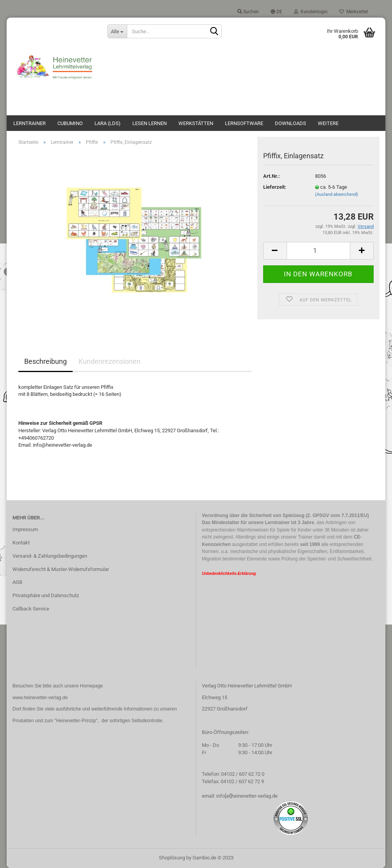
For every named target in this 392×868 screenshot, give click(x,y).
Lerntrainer (29, 123)
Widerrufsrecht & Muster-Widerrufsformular (61, 569)
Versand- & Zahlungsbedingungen (50, 556)
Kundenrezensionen (110, 361)
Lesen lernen (150, 123)
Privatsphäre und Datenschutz (46, 595)
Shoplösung (172, 858)
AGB (17, 582)
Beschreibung (45, 361)
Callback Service (31, 609)
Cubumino (70, 123)
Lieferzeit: (275, 187)
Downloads (290, 123)
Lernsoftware (244, 123)
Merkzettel (354, 12)
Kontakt (21, 543)
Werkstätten (196, 123)
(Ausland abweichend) (337, 194)
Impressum (25, 529)
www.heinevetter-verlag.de (40, 698)
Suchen (248, 12)
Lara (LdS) (108, 123)
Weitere (328, 123)
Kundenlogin (311, 12)
